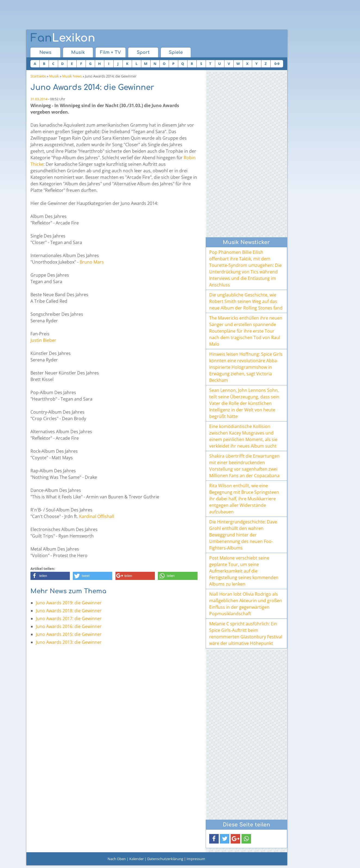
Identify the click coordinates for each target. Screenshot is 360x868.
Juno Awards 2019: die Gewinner (69, 603)
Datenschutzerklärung (165, 859)
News (45, 52)
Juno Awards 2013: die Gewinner (69, 642)
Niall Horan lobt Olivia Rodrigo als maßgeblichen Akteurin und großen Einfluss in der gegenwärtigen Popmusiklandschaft (246, 604)
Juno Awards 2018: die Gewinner (69, 611)
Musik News (72, 76)
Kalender (137, 859)
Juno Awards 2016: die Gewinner (69, 626)
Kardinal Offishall (97, 516)
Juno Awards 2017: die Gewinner (69, 619)
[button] (50, 576)
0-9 (277, 64)
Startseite (38, 76)
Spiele (176, 52)
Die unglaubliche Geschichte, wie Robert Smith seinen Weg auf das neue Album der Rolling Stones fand (246, 301)
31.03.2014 (39, 99)
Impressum (196, 859)
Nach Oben (117, 859)
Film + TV (110, 52)
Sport (143, 52)
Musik (78, 52)
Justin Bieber (43, 340)
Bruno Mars (92, 262)
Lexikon (63, 38)
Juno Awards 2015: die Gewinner (69, 634)
